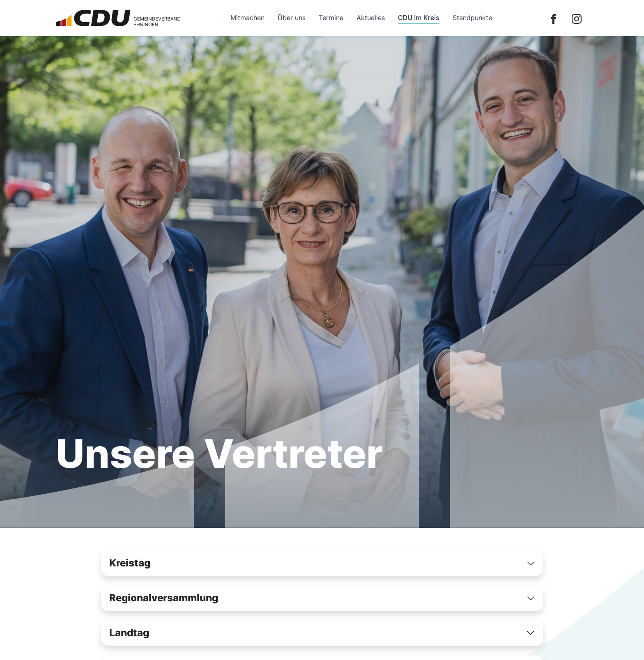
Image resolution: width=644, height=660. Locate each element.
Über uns (292, 18)
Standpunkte (472, 18)
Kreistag (130, 563)
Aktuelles (371, 18)
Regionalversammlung (164, 598)
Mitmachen (247, 18)
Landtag (129, 633)
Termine (331, 18)
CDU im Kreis (419, 18)
